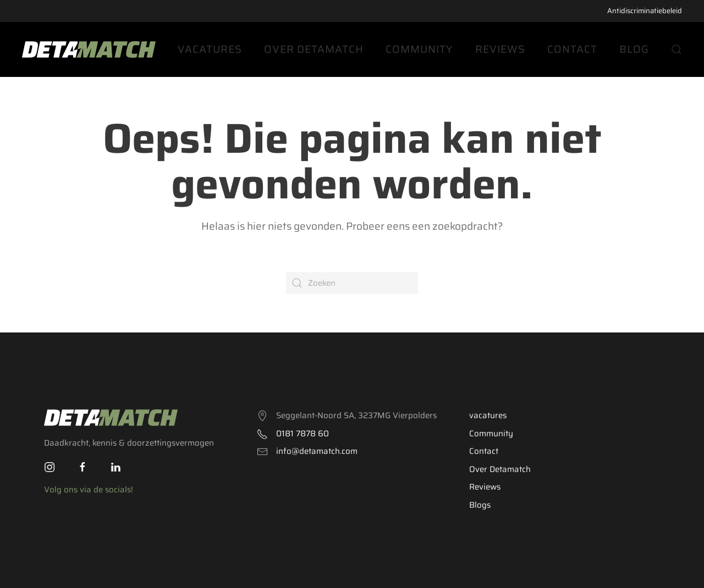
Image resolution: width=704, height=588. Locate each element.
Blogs (480, 504)
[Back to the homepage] (89, 49)
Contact (572, 49)
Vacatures (210, 49)
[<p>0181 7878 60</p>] (262, 432)
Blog (634, 49)
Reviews (500, 49)
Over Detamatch (314, 49)
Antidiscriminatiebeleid (645, 11)
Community (419, 49)
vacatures (488, 414)
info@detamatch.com (317, 450)
